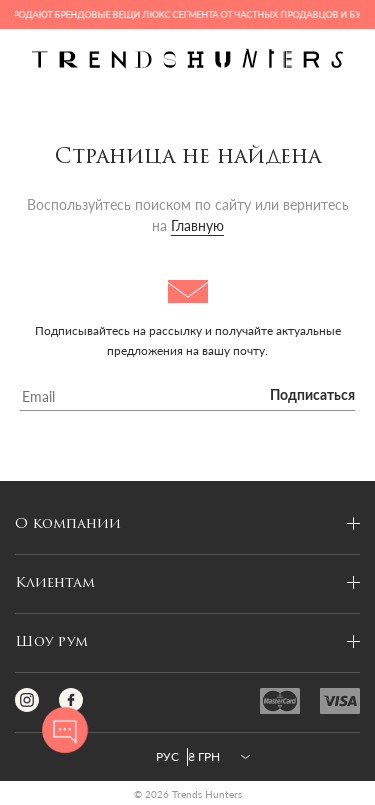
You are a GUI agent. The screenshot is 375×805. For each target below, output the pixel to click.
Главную (197, 225)
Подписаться (312, 396)
